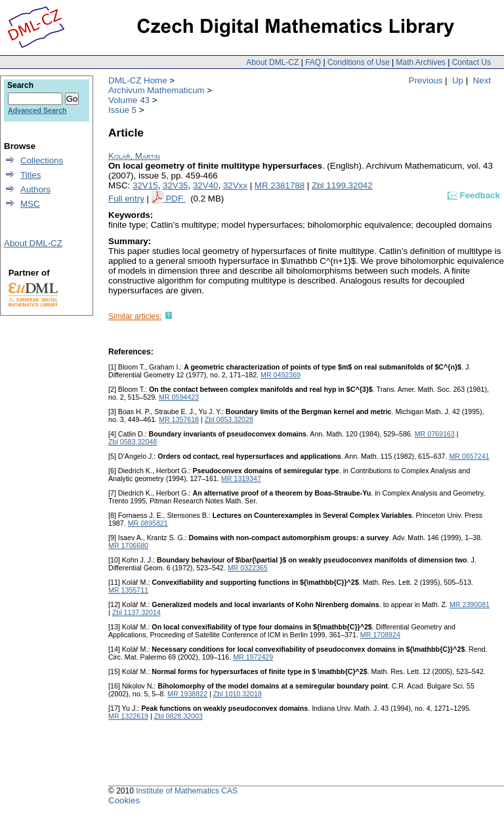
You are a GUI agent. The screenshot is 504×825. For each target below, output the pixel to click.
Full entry (126, 199)
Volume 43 (129, 100)
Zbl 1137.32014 (136, 612)
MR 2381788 (280, 185)
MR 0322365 (248, 568)
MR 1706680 (128, 545)
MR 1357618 (179, 419)
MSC (30, 204)
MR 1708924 (380, 635)
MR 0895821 (148, 523)
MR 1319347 (241, 478)
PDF (175, 199)
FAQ (313, 62)
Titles (31, 175)
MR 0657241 (469, 456)
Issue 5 (122, 110)
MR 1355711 (128, 590)
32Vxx (235, 185)
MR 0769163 (435, 434)
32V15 (145, 185)
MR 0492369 (281, 375)
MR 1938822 (187, 694)
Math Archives (420, 62)
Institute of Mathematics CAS (187, 791)
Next (482, 80)
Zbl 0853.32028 (229, 419)
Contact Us (472, 62)
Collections (42, 160)
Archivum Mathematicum (157, 90)
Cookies (124, 800)
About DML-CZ (272, 62)
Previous (426, 80)
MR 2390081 (470, 604)
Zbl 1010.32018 (238, 694)
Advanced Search (37, 110)
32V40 (206, 185)
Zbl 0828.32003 (178, 716)
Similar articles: (135, 316)
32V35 (176, 185)
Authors (35, 189)
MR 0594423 (179, 397)
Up (458, 80)
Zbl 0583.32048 (133, 442)
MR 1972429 (253, 657)
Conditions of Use (359, 62)
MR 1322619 (128, 716)
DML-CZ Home (138, 80)
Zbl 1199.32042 (342, 185)
